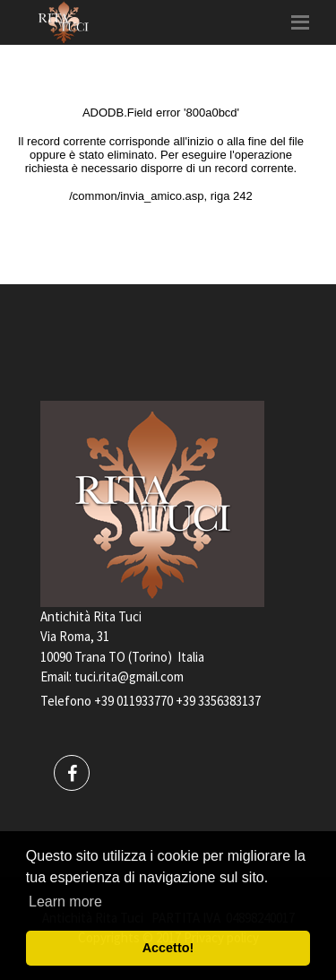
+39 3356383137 (218, 701)
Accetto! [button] (168, 948)
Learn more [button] (65, 902)
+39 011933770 (134, 701)
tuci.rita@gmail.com (129, 676)
